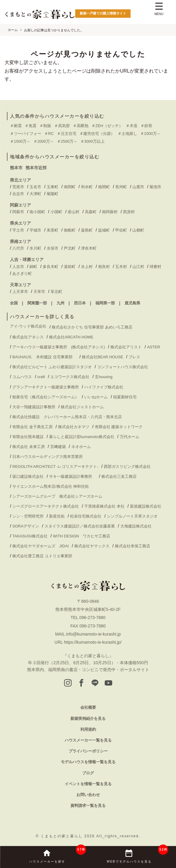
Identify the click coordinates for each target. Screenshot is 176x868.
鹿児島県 (132, 303)
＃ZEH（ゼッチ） (107, 126)
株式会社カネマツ (74, 427)
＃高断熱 (81, 126)
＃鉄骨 (146, 126)
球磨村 (155, 267)
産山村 (74, 212)
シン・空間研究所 (28, 516)
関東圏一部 (37, 303)
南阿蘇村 (110, 212)
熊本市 (16, 168)
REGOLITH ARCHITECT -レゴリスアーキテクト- (55, 467)
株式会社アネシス (28, 337)
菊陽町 (52, 194)
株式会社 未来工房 (29, 447)
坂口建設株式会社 (28, 476)
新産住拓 (57, 516)
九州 (60, 303)
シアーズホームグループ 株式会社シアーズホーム (57, 496)
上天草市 (20, 292)
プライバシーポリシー (88, 751)
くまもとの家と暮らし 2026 (68, 836)
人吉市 (18, 267)
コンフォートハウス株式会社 (123, 367)
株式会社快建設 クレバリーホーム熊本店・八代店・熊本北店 (67, 417)
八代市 (18, 248)
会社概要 (88, 707)
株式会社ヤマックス (92, 546)
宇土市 (18, 230)
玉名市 (35, 187)
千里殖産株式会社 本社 (104, 506)
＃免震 (31, 126)
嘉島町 (87, 230)
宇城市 (35, 230)
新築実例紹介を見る (88, 719)
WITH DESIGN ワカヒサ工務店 (84, 536)
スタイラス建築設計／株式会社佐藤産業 (80, 526)
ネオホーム (81, 447)
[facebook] (81, 683)
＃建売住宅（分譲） (97, 134)
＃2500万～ (67, 141)
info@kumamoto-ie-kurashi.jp (93, 634)
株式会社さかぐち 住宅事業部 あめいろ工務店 (92, 327)
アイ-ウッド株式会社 (28, 326)
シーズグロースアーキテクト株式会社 (46, 506)
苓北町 (56, 292)
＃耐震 (16, 126)
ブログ (88, 773)
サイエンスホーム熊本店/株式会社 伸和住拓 (51, 486)
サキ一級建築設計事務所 (73, 476)
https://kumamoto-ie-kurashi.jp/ (93, 642)
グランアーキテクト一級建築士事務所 (46, 387)
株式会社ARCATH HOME (71, 337)
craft (41, 377)
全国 (14, 303)
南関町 (70, 187)
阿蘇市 (18, 212)
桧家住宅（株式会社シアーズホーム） (46, 397)
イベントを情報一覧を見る (88, 784)
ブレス (134, 357)
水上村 (87, 267)
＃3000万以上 (93, 141)
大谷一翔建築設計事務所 (34, 407)
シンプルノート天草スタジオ (132, 516)
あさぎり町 (22, 274)
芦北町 (70, 248)
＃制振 (45, 126)
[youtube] (108, 683)
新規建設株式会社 (146, 506)
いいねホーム (96, 397)
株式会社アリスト (126, 347)
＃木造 (132, 126)
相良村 (104, 267)
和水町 (87, 187)
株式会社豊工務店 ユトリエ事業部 (42, 556)
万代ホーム (130, 437)
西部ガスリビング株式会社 (127, 467)
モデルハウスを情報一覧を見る (88, 762)
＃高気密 (62, 126)
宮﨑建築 (58, 447)
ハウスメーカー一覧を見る (88, 740)
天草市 (39, 292)
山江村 (138, 267)
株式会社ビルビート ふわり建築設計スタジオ (52, 367)
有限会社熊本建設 (28, 437)
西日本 (80, 303)
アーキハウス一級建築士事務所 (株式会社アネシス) (59, 347)
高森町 (91, 212)
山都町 (138, 230)
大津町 (35, 194)
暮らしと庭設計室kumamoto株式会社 (82, 437)
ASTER (154, 347)
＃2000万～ (44, 141)
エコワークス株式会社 (70, 377)
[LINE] (95, 683)
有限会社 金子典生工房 (32, 427)
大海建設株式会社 (136, 526)
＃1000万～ (150, 134)
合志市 (18, 194)
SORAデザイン (26, 526)
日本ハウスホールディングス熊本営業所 (48, 457)
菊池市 (155, 187)
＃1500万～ (20, 141)
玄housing (104, 377)
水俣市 (52, 248)
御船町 (70, 230)
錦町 (33, 267)
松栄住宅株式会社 (86, 516)
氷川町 (35, 248)
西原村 (129, 212)
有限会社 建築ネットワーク (119, 427)
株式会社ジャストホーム (82, 407)
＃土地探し (127, 134)
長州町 (121, 187)
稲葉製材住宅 (125, 397)
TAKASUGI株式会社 (30, 536)
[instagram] (68, 683)
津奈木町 (89, 248)
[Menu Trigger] (159, 10)
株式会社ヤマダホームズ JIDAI (41, 546)
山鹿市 (138, 187)
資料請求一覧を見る (88, 806)
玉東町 (52, 187)
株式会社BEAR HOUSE (102, 357)
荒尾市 (18, 187)
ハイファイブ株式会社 (104, 387)
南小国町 (37, 212)
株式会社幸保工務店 (133, 546)
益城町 (104, 230)
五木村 (121, 267)
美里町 (52, 230)
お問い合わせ (88, 795)
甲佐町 (121, 230)
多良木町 (51, 267)
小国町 (56, 212)
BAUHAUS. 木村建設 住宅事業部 (44, 357)
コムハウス (22, 377)
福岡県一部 (105, 303)
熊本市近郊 (36, 168)
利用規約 (88, 729)
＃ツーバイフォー (26, 134)
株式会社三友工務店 (119, 476)
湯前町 (70, 267)
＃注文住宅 (67, 134)
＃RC (49, 134)
